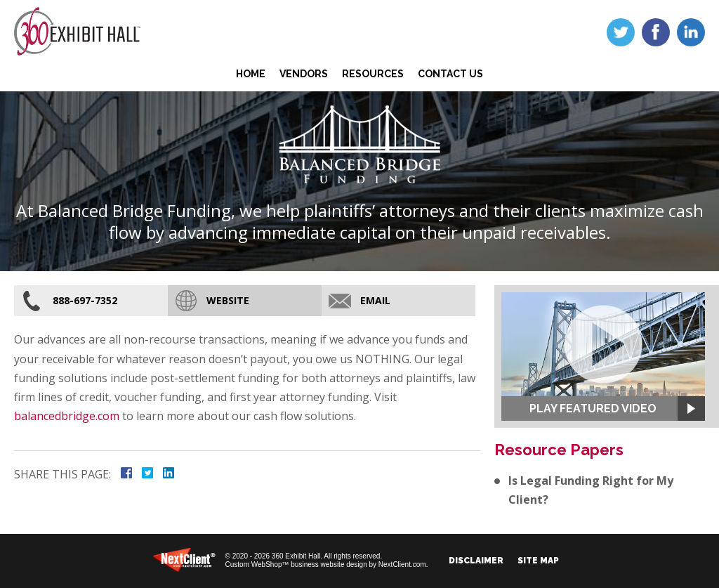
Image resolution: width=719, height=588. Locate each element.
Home (251, 74)
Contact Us (450, 74)
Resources (373, 74)
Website (228, 300)
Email (375, 300)
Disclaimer (476, 561)
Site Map (538, 561)
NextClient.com (402, 564)
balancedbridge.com (67, 416)
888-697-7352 (85, 300)
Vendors (304, 74)
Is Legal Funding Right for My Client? (591, 490)
